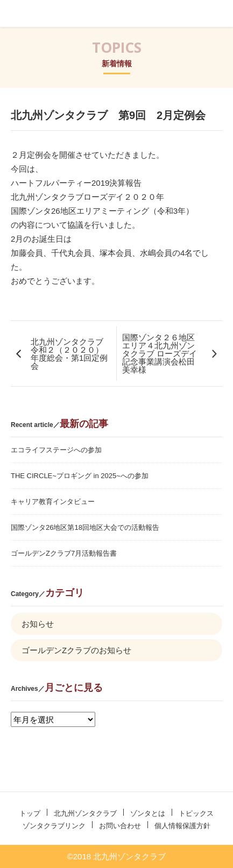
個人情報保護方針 (182, 826)
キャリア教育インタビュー (53, 502)
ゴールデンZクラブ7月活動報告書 (64, 553)
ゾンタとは (148, 813)
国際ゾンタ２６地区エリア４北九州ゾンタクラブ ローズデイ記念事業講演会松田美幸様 (160, 353)
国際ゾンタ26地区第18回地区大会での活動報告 (85, 527)
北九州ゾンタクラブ (39, 14)
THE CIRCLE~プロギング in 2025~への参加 (80, 476)
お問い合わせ (120, 826)
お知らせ (38, 624)
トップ (30, 813)
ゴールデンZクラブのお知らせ (76, 650)
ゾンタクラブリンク (54, 826)
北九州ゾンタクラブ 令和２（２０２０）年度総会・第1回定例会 (71, 354)
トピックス (196, 813)
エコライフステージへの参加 (56, 450)
